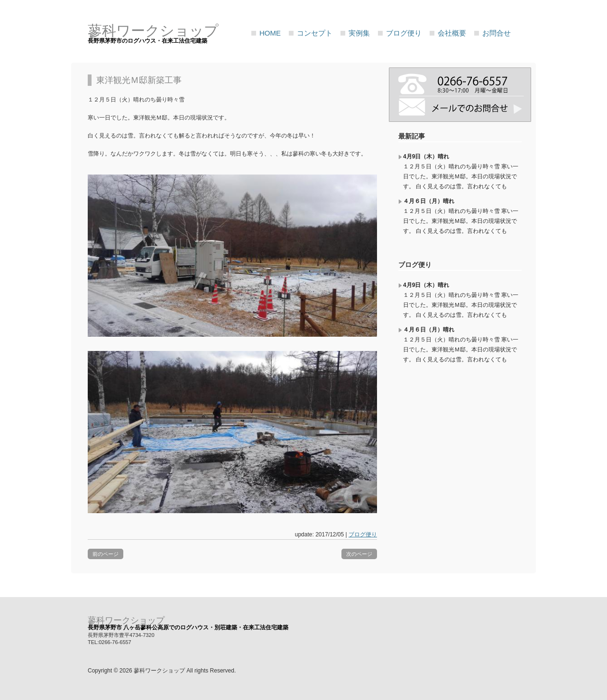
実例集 (359, 33)
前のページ (106, 554)
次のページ (359, 554)
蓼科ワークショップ (126, 620)
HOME (270, 33)
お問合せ (497, 33)
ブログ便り (404, 33)
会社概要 (452, 33)
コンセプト (315, 33)
